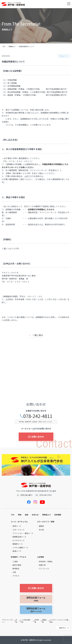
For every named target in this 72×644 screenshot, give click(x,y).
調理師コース (18, 544)
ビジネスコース (19, 540)
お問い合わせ (36, 437)
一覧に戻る (38, 335)
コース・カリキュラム (19, 522)
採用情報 (58, 515)
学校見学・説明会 (46, 561)
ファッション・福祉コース (23, 533)
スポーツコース (19, 530)
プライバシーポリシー (8, 621)
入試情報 (41, 557)
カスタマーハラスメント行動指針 (59, 621)
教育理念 (16, 569)
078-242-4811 (36, 416)
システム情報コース (20, 548)
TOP (4, 46)
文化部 (41, 530)
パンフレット (44, 569)
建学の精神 (17, 565)
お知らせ (35, 515)
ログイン (63, 628)
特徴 (20, 515)
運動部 (41, 526)
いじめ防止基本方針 (27, 621)
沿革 (14, 572)
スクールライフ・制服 (46, 522)
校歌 (17, 621)
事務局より (12, 46)
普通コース (17, 551)
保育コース (17, 526)
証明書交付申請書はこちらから (41, 209)
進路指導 (45, 621)
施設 (27, 515)
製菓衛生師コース (19, 537)
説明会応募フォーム (36, 599)
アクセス (16, 576)
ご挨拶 (15, 561)
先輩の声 (42, 565)
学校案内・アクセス (18, 557)
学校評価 (37, 621)
